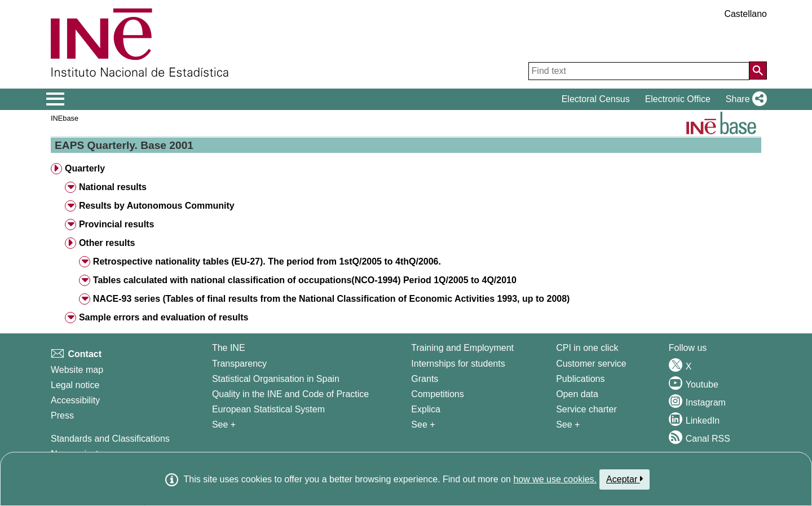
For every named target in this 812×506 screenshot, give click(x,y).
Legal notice (75, 385)
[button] (744, 99)
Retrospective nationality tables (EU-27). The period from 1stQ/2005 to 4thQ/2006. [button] (267, 261)
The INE (229, 348)
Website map (77, 370)
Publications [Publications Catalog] (580, 379)
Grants (425, 379)
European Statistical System (268, 409)
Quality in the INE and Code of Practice (290, 394)
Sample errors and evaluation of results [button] (164, 317)
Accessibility (75, 400)
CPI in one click (587, 348)
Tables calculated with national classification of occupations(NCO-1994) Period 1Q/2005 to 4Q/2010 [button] (305, 280)
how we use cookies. (555, 479)
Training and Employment (462, 348)
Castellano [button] (745, 14)
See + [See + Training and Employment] (423, 424)
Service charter (586, 409)
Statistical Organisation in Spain (276, 379)
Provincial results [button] (116, 224)
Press (62, 415)
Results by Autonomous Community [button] (157, 206)
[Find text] (639, 71)
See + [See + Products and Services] (568, 424)
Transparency (239, 364)
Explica (426, 409)
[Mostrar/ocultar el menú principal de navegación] (56, 99)
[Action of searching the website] (758, 71)
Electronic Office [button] (678, 99)
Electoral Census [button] (596, 99)
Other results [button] (107, 243)
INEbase (65, 118)
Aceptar (625, 479)
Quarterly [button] (85, 168)
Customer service (591, 364)
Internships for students (458, 364)
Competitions (437, 394)
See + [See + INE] (224, 424)
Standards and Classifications (110, 439)
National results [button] (113, 187)
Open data (577, 394)
